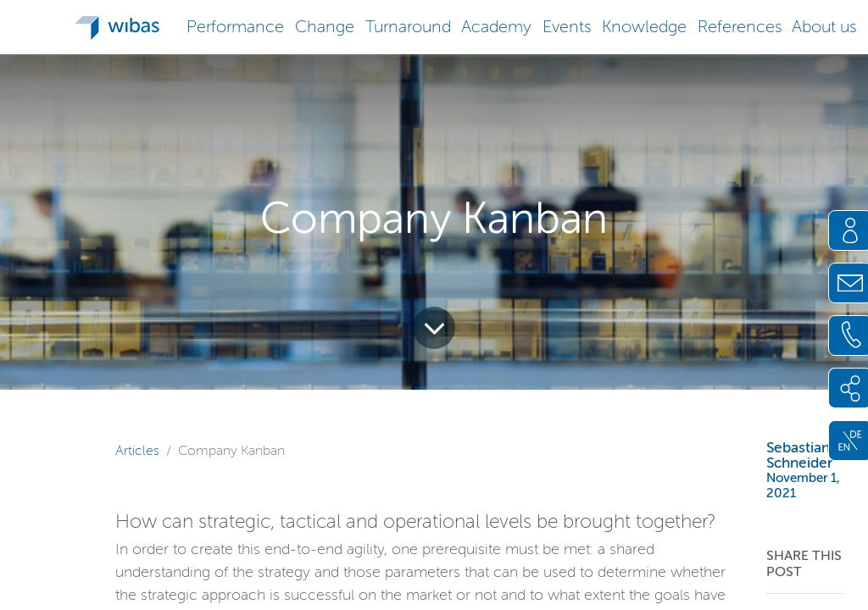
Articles (137, 450)
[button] (236, 25)
